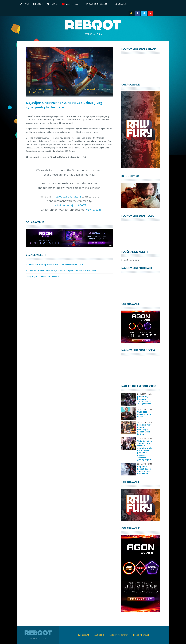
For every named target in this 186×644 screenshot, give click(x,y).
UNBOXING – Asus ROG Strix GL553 (144, 414)
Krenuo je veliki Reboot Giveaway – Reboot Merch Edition (144, 430)
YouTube (150, 13)
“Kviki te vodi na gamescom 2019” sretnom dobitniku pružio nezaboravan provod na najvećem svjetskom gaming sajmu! (145, 450)
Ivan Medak (91, 89)
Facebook (138, 13)
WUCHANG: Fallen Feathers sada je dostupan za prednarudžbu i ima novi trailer (61, 270)
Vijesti (40, 4)
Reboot (93, 25)
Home (27, 4)
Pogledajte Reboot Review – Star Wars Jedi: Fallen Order (145, 470)
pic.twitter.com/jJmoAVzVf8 (69, 205)
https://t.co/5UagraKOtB (66, 197)
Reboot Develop (141, 635)
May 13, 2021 (94, 210)
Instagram (157, 13)
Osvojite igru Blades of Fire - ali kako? (42, 276)
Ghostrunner (51, 89)
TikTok (163, 13)
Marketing (99, 635)
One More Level (38, 92)
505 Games (40, 89)
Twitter (144, 13)
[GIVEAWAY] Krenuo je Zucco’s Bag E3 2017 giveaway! (144, 400)
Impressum (83, 635)
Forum (54, 4)
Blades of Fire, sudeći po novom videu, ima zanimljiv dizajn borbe (55, 264)
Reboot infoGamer (119, 635)
